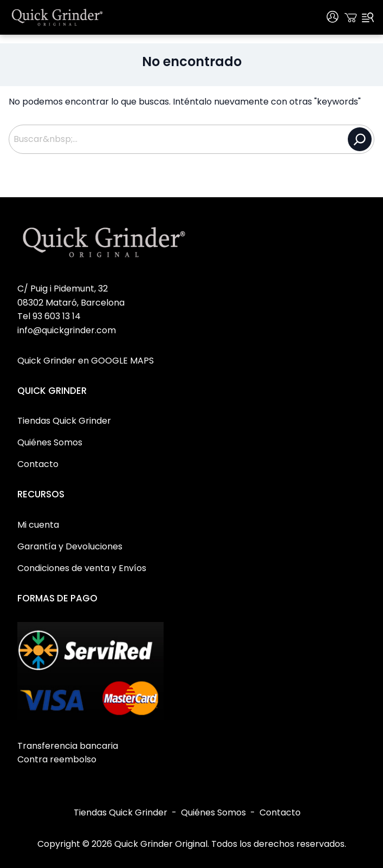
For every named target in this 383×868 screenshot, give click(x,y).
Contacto (280, 812)
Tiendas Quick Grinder (121, 812)
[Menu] (368, 17)
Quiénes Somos (213, 812)
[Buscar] (360, 139)
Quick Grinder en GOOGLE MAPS (86, 361)
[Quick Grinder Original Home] (57, 17)
